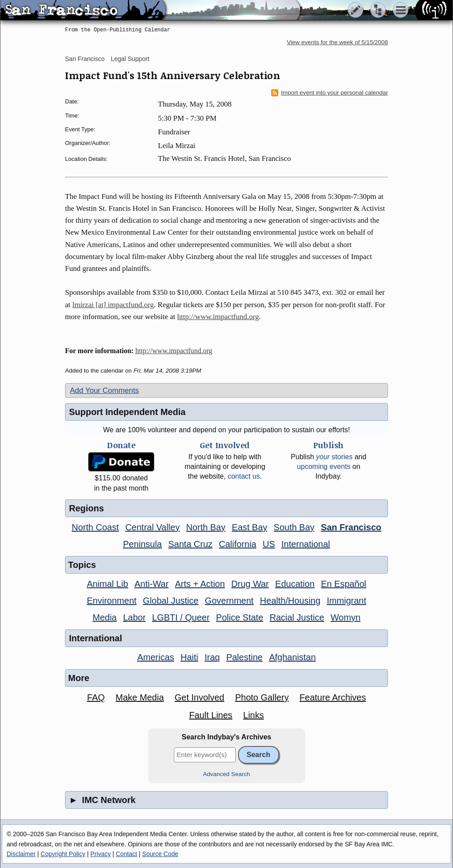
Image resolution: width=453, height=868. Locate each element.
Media (104, 617)
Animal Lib (107, 584)
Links (254, 715)
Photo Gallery (262, 697)
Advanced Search (227, 774)
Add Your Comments (104, 390)
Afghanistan (292, 657)
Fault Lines (211, 715)
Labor (134, 617)
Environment (111, 601)
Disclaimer (21, 854)
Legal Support (130, 59)
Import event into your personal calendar (330, 93)
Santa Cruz (190, 544)
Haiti (189, 657)
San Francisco (85, 59)
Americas (155, 657)
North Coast (95, 527)
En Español (344, 584)
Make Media (140, 697)
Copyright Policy (63, 854)
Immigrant (347, 601)
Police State (240, 617)
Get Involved (200, 697)
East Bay (250, 527)
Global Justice (171, 601)
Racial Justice (297, 617)
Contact (127, 854)
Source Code (160, 854)
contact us (244, 476)
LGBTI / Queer (181, 617)
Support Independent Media (127, 412)
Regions (86, 508)
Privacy (100, 854)
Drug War (250, 584)
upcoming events (324, 466)
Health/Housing (290, 601)
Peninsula (142, 544)
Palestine (244, 657)
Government (229, 601)
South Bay (294, 527)
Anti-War (152, 584)
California (238, 544)
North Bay (206, 527)
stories (334, 457)
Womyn (345, 617)
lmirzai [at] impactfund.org (113, 305)
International (306, 544)
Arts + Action (200, 584)
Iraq (212, 657)
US (269, 544)
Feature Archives (333, 697)
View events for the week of (337, 42)
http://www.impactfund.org (218, 317)
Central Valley (152, 527)
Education (295, 584)
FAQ (96, 697)
